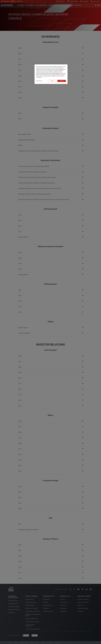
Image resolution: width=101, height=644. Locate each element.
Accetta (62, 81)
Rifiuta (52, 81)
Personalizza (39, 81)
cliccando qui (57, 73)
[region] (51, 74)
